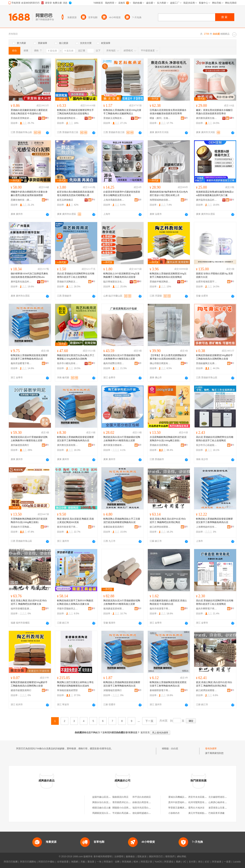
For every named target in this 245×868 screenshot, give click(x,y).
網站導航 (182, 857)
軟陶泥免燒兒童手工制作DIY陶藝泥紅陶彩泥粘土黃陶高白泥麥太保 (75, 602)
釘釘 (207, 862)
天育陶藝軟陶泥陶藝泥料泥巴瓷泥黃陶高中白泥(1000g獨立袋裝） (29, 521)
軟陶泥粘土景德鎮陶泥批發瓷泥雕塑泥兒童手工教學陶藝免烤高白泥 (29, 357)
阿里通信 (169, 862)
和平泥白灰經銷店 (142, 797)
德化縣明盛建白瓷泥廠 (144, 813)
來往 (200, 862)
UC (185, 862)
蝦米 (136, 862)
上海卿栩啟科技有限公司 (207, 527)
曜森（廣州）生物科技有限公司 (160, 118)
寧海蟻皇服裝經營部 (67, 690)
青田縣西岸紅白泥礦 (123, 802)
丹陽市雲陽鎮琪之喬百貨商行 (68, 609)
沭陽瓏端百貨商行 (113, 690)
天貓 (83, 862)
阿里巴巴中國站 (47, 862)
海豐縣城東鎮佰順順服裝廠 (160, 200)
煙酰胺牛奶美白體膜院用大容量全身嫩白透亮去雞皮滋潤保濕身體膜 (29, 194)
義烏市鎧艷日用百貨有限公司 (114, 363)
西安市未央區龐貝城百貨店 (202, 797)
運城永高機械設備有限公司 (182, 797)
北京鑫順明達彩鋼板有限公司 (223, 797)
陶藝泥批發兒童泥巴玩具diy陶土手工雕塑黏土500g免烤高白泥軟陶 (76, 357)
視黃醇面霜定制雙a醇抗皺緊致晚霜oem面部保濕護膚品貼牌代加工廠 (215, 194)
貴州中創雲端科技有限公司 (182, 802)
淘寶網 (74, 862)
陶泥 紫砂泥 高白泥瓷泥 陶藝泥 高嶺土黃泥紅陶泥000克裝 (75, 521)
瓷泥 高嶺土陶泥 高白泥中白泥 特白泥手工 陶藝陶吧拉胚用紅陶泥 (168, 521)
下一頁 (149, 721)
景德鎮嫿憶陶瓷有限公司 (68, 118)
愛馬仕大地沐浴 (196, 808)
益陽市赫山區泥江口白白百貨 (107, 797)
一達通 (227, 862)
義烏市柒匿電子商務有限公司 (21, 363)
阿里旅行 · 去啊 (112, 862)
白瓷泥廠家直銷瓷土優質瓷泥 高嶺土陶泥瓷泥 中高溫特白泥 (168, 602)
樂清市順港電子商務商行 (68, 527)
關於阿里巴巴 (156, 857)
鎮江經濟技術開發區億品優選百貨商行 (207, 690)
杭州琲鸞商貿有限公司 (200, 802)
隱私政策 (142, 857)
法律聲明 (119, 857)
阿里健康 (217, 862)
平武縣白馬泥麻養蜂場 (124, 813)
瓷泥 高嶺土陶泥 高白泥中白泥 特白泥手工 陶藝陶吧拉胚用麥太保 (29, 602)
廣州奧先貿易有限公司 (68, 445)
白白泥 (175, 749)
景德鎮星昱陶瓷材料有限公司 (21, 118)
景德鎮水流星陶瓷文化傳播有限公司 (160, 445)
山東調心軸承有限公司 (220, 802)
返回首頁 (145, 732)
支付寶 (192, 862)
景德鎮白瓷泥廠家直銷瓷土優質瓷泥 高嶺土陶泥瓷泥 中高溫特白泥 (29, 112)
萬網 (178, 862)
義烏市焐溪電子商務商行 (160, 609)
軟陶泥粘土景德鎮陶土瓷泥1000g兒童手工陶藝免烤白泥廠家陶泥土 (122, 112)
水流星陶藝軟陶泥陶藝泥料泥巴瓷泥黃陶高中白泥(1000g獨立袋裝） (168, 439)
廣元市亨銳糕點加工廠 (200, 813)
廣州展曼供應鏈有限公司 (114, 445)
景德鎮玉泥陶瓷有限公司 (114, 118)
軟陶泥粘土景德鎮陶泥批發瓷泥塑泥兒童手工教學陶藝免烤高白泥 (168, 684)
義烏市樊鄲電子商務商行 (207, 609)
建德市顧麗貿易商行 (21, 690)
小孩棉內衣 (174, 813)
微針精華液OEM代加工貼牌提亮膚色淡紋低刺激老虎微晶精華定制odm (29, 275)
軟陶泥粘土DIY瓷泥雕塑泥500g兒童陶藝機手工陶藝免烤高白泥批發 (121, 275)
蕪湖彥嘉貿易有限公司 (114, 609)
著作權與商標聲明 (103, 857)
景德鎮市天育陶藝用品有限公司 (21, 527)
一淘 (99, 862)
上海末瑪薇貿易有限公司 (114, 200)
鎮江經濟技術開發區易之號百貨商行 (160, 527)
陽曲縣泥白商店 (120, 797)
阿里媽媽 (127, 862)
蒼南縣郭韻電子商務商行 (160, 690)
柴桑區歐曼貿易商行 (114, 527)
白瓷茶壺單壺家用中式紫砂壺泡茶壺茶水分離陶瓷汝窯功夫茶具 (122, 194)
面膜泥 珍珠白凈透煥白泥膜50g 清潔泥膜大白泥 (214, 275)
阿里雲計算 (146, 862)
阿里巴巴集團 (11, 862)
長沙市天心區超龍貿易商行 (207, 445)
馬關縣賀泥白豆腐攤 (103, 813)
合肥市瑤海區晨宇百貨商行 (207, 282)
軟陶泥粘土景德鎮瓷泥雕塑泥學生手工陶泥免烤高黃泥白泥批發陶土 (75, 112)
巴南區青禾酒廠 (216, 813)
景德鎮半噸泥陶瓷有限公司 (160, 282)
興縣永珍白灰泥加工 (103, 802)
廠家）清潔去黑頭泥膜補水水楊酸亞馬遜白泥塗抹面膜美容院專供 (214, 112)
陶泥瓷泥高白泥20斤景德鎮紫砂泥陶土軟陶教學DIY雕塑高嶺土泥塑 (122, 357)
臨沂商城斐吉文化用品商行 (114, 282)
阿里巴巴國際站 (28, 862)
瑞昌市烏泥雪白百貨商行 (145, 808)
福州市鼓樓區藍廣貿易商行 (21, 609)
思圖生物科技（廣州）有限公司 (21, 200)
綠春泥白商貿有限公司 (144, 802)
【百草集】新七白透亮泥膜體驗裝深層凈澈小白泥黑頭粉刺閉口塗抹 (168, 357)
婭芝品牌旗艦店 (65, 200)
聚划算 (91, 862)
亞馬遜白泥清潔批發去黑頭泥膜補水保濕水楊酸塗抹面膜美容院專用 (168, 112)
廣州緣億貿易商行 (20, 445)
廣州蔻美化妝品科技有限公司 (207, 200)
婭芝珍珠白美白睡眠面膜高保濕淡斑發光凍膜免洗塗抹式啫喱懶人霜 (75, 194)
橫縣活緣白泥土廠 (101, 808)
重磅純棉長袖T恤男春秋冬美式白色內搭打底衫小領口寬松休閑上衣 (169, 194)
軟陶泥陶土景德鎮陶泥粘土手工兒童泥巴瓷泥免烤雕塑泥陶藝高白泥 (122, 521)
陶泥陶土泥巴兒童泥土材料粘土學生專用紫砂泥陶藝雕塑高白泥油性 (75, 684)
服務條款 (130, 857)
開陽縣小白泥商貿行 (123, 808)
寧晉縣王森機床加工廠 (180, 808)
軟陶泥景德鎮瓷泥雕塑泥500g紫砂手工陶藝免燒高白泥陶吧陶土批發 (214, 357)
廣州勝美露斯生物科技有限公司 (207, 118)
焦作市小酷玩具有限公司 (68, 363)
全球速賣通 (63, 862)
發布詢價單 (211, 749)
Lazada (237, 862)
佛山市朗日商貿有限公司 (160, 363)
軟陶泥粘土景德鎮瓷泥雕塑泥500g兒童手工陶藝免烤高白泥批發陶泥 (168, 275)
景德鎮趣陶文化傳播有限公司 (207, 363)
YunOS (158, 862)
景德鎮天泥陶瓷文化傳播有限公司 (68, 282)
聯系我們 (170, 857)
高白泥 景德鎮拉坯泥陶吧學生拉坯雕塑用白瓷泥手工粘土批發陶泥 (76, 275)
